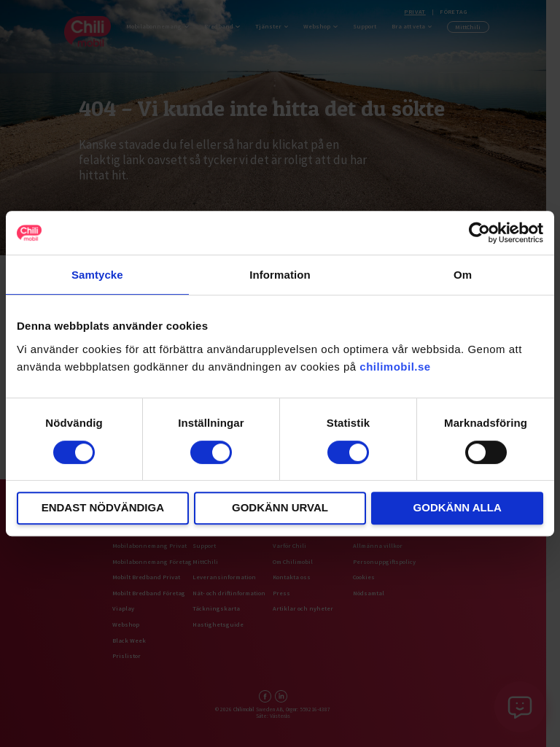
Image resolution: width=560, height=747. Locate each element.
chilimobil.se (395, 367)
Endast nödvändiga (103, 507)
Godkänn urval (280, 507)
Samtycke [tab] (97, 275)
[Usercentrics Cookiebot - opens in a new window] (479, 233)
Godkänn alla (458, 507)
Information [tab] (280, 275)
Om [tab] (463, 275)
